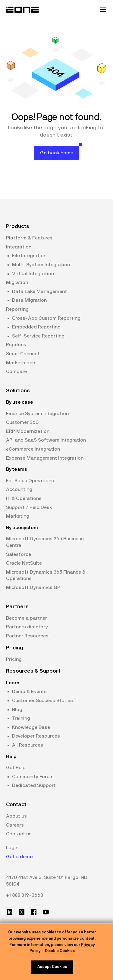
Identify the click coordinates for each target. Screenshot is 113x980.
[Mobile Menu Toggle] (103, 10)
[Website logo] (23, 10)
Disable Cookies (60, 951)
